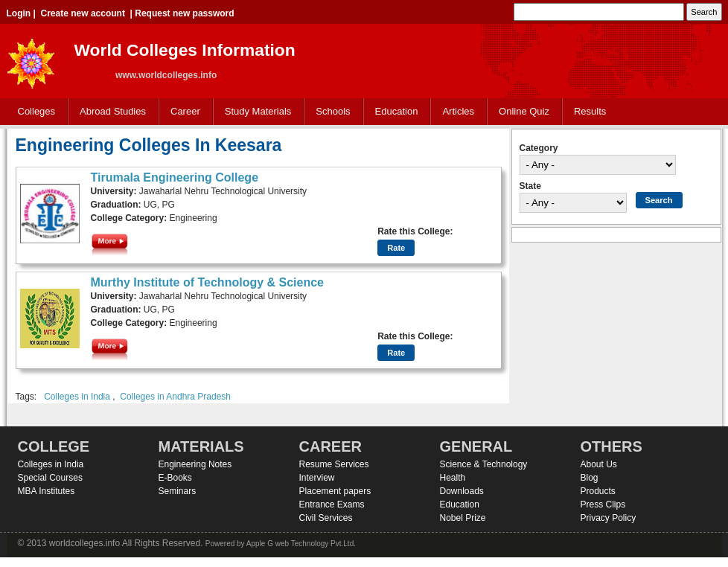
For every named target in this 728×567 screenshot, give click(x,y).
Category (539, 148)
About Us (599, 464)
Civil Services (326, 518)
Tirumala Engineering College (175, 177)
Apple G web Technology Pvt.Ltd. (301, 544)
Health (453, 478)
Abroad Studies (109, 112)
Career (182, 112)
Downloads (462, 491)
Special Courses (50, 478)
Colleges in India (77, 397)
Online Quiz (524, 111)
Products (598, 491)
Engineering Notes (195, 464)
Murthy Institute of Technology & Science (208, 282)
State (530, 186)
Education (393, 112)
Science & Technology (484, 464)
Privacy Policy (609, 518)
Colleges (33, 112)
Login (19, 13)
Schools (330, 112)
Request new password (184, 13)
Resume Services (334, 464)
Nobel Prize (463, 518)
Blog (590, 478)
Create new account (83, 13)
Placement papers (335, 491)
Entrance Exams (332, 504)
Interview (317, 478)
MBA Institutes (47, 491)
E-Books (175, 478)
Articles (458, 111)
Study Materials (255, 112)
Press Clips (603, 504)
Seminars (178, 491)
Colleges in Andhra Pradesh (175, 397)
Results (590, 111)
